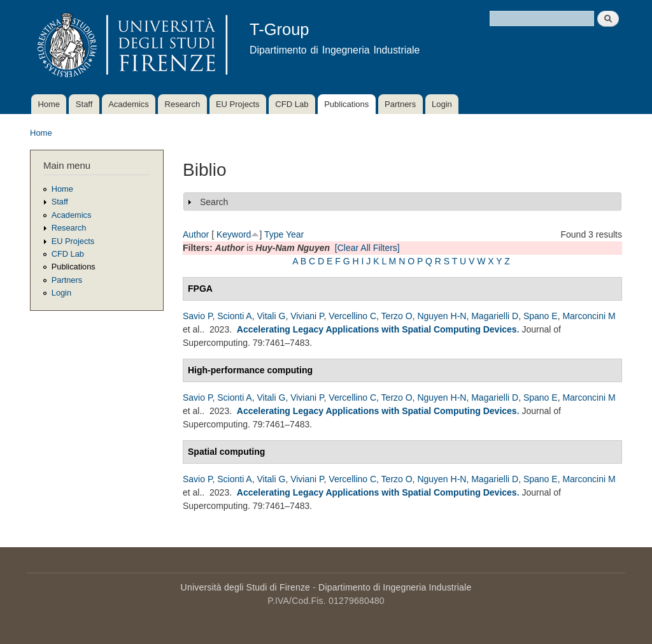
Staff (84, 104)
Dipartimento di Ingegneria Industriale (395, 587)
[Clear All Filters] (367, 248)
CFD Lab (292, 104)
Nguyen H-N (442, 316)
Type (274, 234)
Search (214, 202)
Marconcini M (589, 316)
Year (295, 234)
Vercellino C (352, 316)
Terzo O (397, 316)
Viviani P (307, 316)
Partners (400, 104)
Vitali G (272, 316)
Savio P (197, 316)
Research (183, 104)
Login (442, 104)
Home (49, 104)
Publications (346, 104)
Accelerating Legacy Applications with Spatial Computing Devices (377, 329)
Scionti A (234, 316)
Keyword (234, 234)
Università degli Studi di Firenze (245, 587)
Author (196, 234)
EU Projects (238, 104)
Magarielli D (495, 316)
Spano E (541, 316)
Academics (129, 104)
